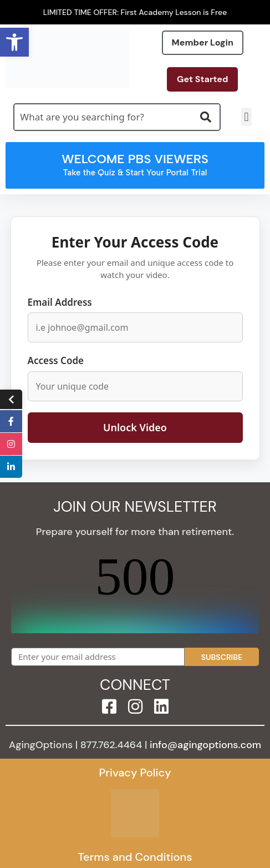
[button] (246, 117)
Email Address (60, 302)
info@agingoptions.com (205, 745)
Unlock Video (135, 427)
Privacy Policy (135, 773)
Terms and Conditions (135, 857)
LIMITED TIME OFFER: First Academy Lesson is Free (135, 12)
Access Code (56, 360)
